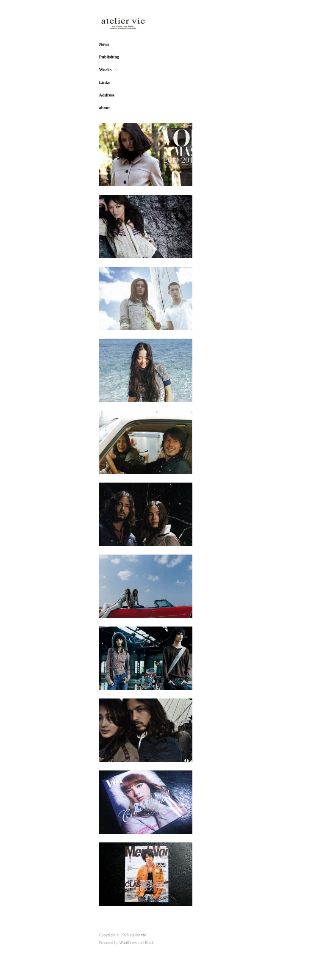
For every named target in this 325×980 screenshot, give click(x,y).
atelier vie (138, 935)
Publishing (109, 57)
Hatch (149, 943)
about (105, 108)
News (104, 44)
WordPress (128, 943)
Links (105, 83)
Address (107, 95)
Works (106, 70)
